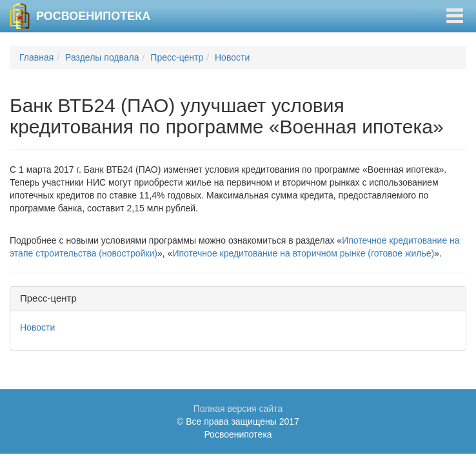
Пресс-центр (177, 57)
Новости (232, 57)
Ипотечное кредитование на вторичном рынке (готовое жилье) (303, 253)
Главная (36, 57)
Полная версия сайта (238, 409)
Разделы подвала (102, 57)
